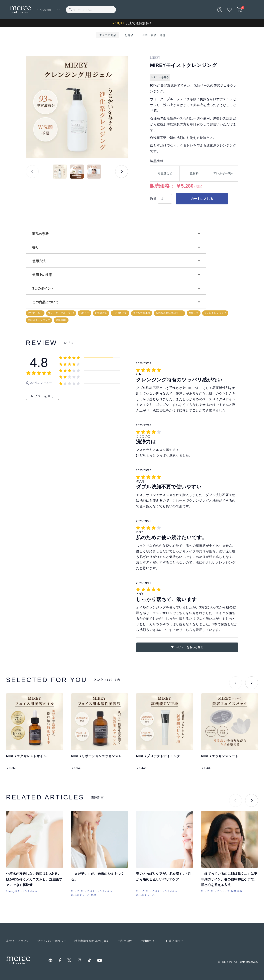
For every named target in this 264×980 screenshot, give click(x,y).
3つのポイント (43, 288)
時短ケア (85, 313)
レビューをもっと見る (189, 647)
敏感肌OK (61, 320)
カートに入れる (202, 199)
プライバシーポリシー (52, 941)
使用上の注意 (42, 275)
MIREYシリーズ (81, 895)
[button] (122, 172)
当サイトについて (18, 941)
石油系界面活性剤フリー (169, 313)
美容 (240, 891)
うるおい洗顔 (120, 313)
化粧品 (129, 35)
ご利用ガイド (149, 941)
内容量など (165, 173)
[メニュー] (252, 10)
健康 (93, 895)
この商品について (45, 302)
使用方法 (39, 261)
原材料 (194, 173)
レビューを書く (42, 396)
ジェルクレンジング (215, 313)
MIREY (76, 891)
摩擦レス (193, 313)
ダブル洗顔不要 (142, 313)
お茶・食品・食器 (153, 35)
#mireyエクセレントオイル (22, 891)
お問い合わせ (174, 941)
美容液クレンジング (39, 320)
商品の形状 (41, 234)
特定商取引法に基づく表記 (92, 941)
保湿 (233, 891)
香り (36, 247)
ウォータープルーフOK (61, 313)
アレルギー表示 (224, 173)
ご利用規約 (125, 941)
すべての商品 (107, 35)
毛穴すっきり (35, 313)
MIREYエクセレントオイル (97, 891)
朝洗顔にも (101, 313)
